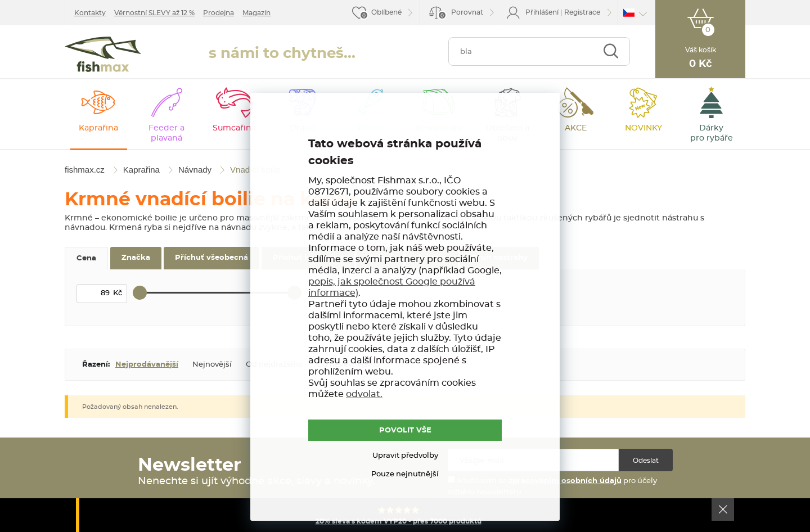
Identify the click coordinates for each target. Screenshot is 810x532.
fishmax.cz (103, 54)
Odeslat (646, 461)
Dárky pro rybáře (712, 133)
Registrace (582, 12)
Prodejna (219, 13)
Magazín (256, 13)
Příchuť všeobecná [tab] (211, 258)
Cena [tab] (86, 258)
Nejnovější (212, 365)
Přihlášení (542, 12)
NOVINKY (643, 128)
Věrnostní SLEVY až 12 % (154, 13)
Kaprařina (98, 128)
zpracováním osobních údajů (565, 481)
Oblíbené (386, 12)
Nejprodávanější (147, 365)
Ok (723, 510)
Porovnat (460, 14)
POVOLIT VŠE (405, 430)
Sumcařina (234, 128)
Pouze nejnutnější (405, 474)
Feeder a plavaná (166, 133)
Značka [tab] (136, 258)
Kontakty (90, 13)
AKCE (576, 128)
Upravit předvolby (405, 456)
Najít (611, 51)
